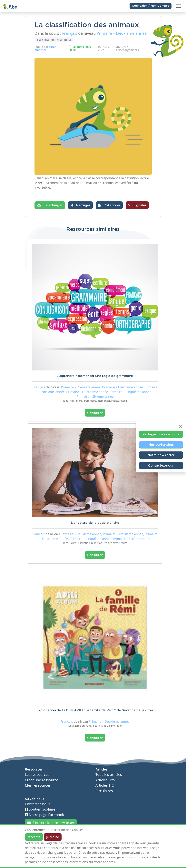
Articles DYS (105, 780)
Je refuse (53, 837)
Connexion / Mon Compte (151, 6)
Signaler (137, 205)
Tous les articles (109, 775)
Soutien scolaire (40, 809)
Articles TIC (105, 785)
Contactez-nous (161, 466)
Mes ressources (38, 785)
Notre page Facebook (44, 815)
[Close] (181, 427)
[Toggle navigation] (179, 6)
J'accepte (34, 837)
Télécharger (50, 205)
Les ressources (37, 775)
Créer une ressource (42, 780)
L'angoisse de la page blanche (95, 523)
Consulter (95, 413)
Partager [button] (80, 205)
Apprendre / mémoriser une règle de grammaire (95, 376)
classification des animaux (54, 40)
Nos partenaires (161, 445)
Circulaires (104, 791)
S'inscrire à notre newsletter (51, 823)
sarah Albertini (45, 48)
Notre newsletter (161, 455)
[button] (109, 205)
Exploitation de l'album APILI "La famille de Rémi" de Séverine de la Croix (95, 710)
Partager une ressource (161, 434)
